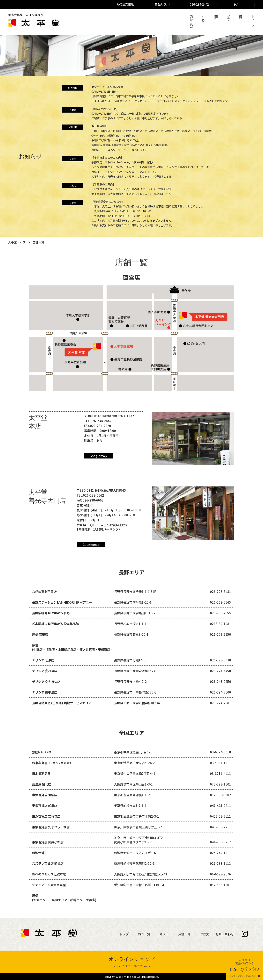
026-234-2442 (199, 4)
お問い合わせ (192, 20)
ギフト (228, 18)
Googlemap (98, 456)
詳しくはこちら (173, 118)
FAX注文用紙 (125, 4)
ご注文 (204, 14)
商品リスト (162, 4)
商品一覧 (144, 934)
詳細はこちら (163, 176)
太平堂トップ (17, 242)
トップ (253, 18)
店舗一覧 (184, 934)
